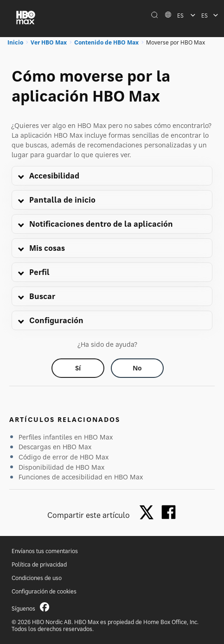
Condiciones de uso (37, 578)
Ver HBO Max (49, 42)
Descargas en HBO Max (55, 447)
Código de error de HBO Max (64, 457)
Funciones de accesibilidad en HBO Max (81, 477)
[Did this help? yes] (78, 368)
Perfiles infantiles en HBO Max (66, 437)
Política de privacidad (39, 564)
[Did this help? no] (137, 368)
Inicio (15, 42)
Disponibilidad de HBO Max (61, 467)
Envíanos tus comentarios (45, 551)
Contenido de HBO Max (106, 42)
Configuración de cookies (44, 591)
